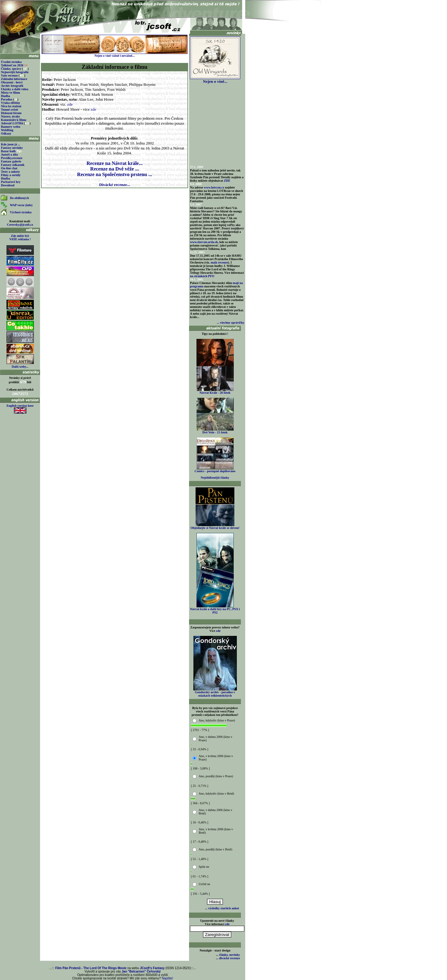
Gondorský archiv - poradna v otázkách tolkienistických (215, 692)
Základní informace (14, 79)
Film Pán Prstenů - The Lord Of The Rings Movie (91, 968)
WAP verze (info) (21, 205)
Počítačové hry (11, 182)
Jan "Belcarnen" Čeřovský (141, 971)
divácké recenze (230, 958)
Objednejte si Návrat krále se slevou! (215, 526)
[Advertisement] (115, 203)
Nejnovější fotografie (15, 72)
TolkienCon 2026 (14, 65)
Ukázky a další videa (15, 89)
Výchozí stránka (21, 212)
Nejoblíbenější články (215, 478)
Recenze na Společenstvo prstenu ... (114, 174)
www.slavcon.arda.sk (204, 242)
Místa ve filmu (11, 93)
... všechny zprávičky (230, 323)
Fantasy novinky (12, 148)
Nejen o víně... (215, 80)
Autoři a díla (9, 155)
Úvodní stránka (11, 62)
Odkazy (6, 133)
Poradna (7, 99)
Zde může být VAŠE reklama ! (20, 237)
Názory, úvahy (11, 116)
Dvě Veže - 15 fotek (215, 431)
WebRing (7, 130)
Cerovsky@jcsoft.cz (20, 225)
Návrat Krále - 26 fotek (215, 391)
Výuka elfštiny (11, 103)
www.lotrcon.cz (214, 187)
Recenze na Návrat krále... (115, 163)
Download (8, 185)
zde (70, 104)
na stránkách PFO (202, 276)
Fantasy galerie (11, 161)
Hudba (5, 96)
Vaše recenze (9, 75)
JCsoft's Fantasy (152, 968)
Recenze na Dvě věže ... (115, 169)
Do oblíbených (19, 198)
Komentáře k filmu (14, 120)
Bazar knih (8, 151)
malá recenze (219, 262)
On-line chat (9, 168)
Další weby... (20, 367)
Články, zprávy (11, 69)
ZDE (227, 181)
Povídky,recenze (12, 158)
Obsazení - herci (12, 82)
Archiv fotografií (12, 86)
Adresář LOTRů (12, 123)
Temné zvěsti (9, 110)
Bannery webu (11, 127)
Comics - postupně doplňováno (215, 470)
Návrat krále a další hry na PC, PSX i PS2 (215, 609)
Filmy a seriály (11, 175)
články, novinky (230, 955)
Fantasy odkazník (13, 165)
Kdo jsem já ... (11, 144)
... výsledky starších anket (222, 908)
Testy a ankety (10, 172)
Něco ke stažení (11, 106)
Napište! (167, 978)
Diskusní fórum (11, 113)
